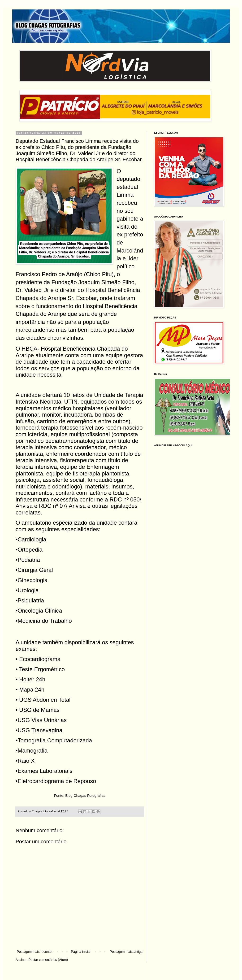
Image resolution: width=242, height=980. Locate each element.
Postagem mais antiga (126, 952)
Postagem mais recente (34, 952)
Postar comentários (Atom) (48, 960)
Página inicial (81, 952)
